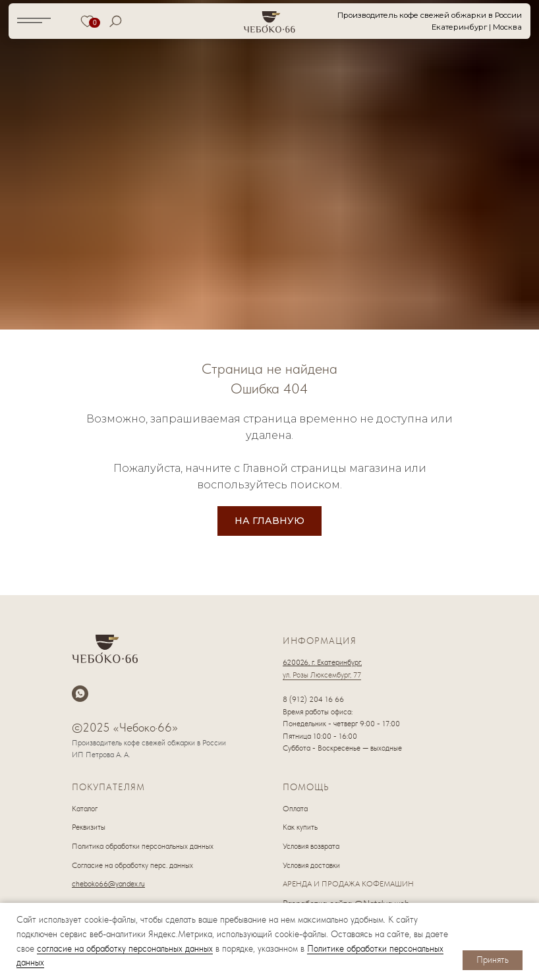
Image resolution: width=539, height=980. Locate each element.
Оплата (295, 809)
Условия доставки (311, 865)
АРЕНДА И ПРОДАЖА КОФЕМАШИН (348, 884)
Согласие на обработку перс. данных (132, 865)
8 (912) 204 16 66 (313, 699)
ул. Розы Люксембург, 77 (322, 675)
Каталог (85, 809)
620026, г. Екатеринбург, (322, 662)
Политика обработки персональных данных (143, 846)
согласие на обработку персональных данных (125, 948)
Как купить (300, 827)
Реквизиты (89, 827)
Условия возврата (311, 846)
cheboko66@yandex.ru (108, 884)
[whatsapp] (80, 694)
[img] (269, 22)
